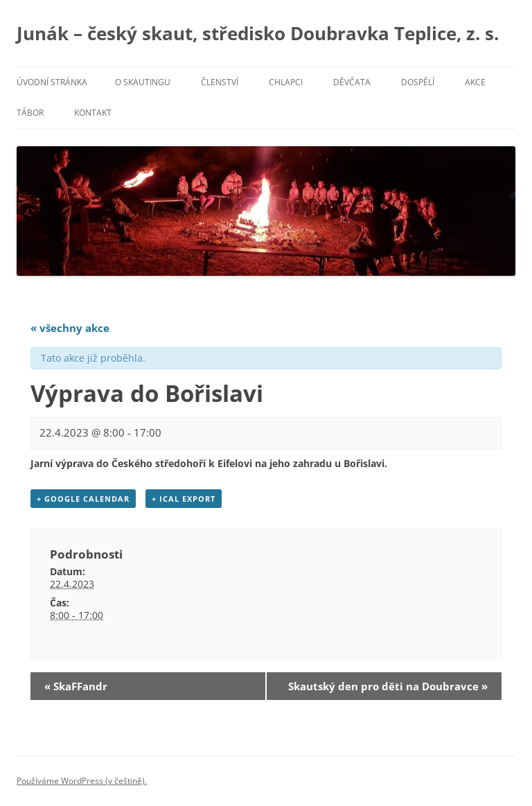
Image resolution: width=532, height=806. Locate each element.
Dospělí (418, 82)
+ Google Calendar (83, 499)
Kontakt (93, 113)
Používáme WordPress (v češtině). (82, 781)
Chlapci (286, 82)
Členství (220, 82)
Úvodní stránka (52, 82)
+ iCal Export (184, 499)
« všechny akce (70, 328)
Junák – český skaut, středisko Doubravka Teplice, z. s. (258, 33)
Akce (475, 82)
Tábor (30, 113)
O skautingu (143, 82)
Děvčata (352, 82)
